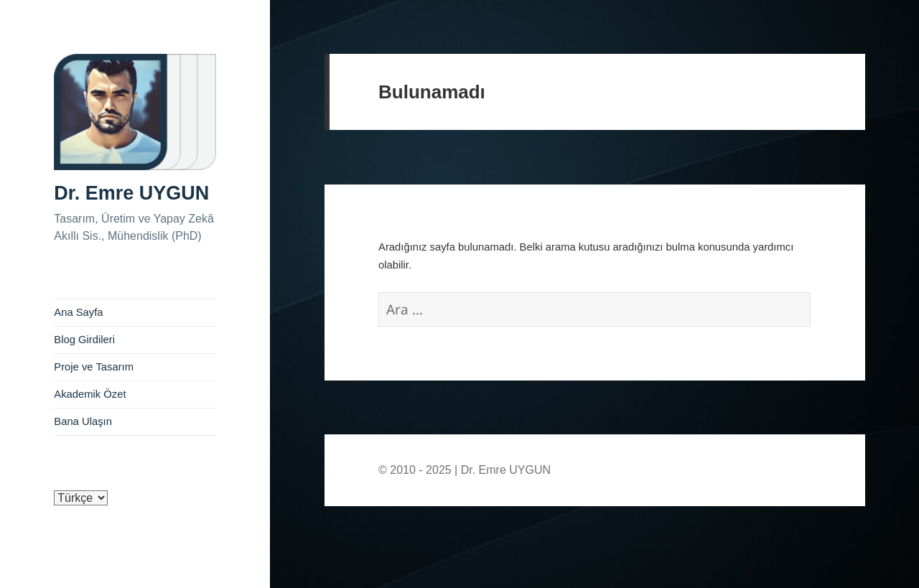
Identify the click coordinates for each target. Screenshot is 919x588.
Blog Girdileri (84, 340)
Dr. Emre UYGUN (131, 193)
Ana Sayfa (78, 312)
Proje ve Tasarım (94, 367)
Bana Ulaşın (83, 421)
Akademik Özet (90, 394)
